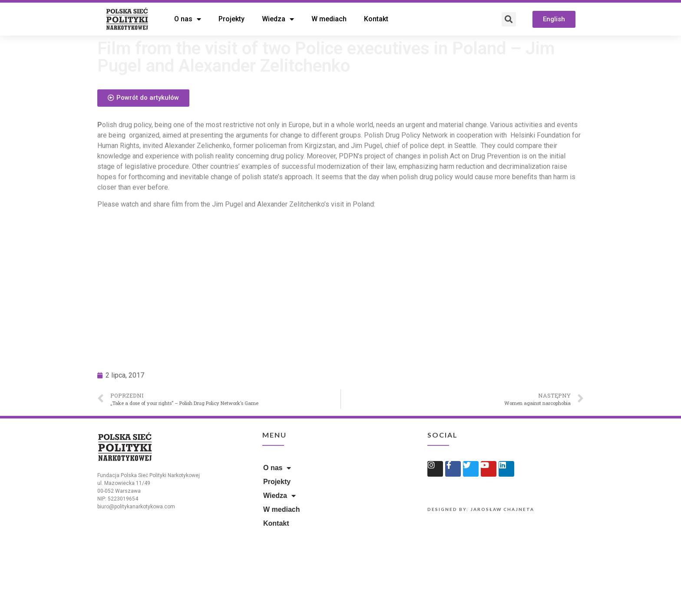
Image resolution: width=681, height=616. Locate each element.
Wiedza (278, 19)
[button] (554, 19)
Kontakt (376, 19)
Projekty (231, 19)
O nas (188, 19)
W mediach (329, 19)
